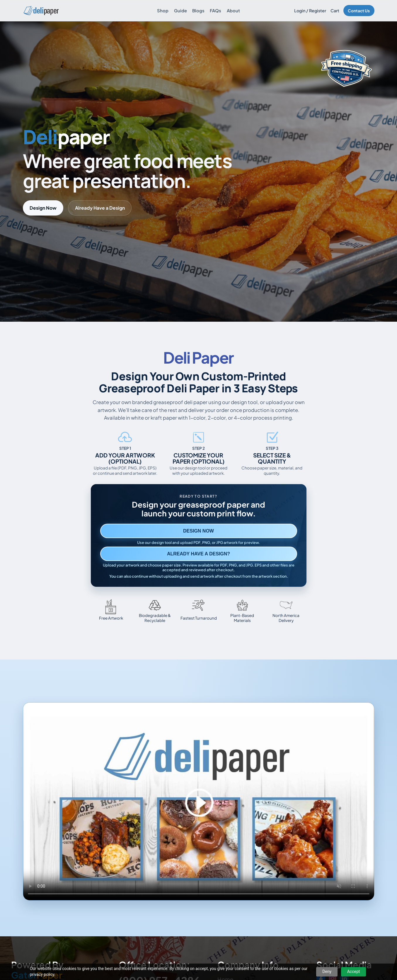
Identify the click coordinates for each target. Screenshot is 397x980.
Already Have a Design (100, 208)
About (233, 11)
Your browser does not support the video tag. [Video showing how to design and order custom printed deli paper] (199, 801)
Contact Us (359, 11)
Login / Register (310, 11)
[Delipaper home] (41, 11)
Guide (180, 11)
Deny (327, 971)
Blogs (198, 11)
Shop (163, 11)
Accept (354, 971)
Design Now (43, 208)
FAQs (215, 11)
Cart (335, 11)
